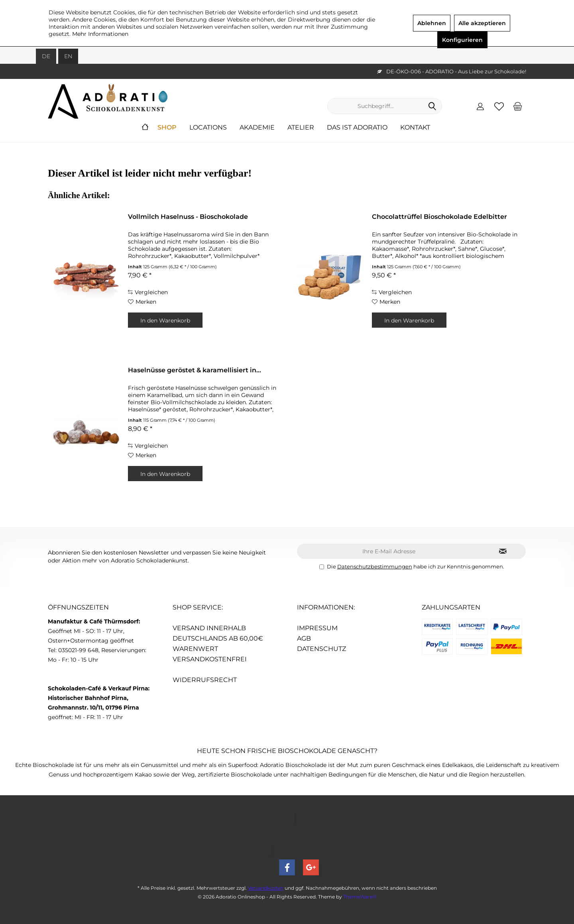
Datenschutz (321, 649)
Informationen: (326, 607)
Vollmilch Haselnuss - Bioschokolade (188, 217)
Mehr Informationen (100, 34)
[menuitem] (518, 106)
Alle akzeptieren (482, 23)
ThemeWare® (360, 897)
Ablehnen (432, 23)
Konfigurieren (462, 40)
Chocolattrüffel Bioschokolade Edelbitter (439, 217)
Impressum (317, 628)
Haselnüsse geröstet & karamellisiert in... (195, 370)
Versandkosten (266, 888)
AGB (304, 638)
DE (46, 56)
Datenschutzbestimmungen (375, 566)
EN (68, 56)
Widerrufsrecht (205, 680)
